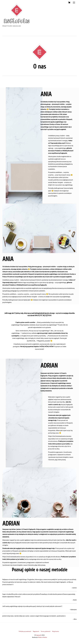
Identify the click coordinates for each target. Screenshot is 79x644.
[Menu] (74, 3)
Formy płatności (46, 631)
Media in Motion (43, 637)
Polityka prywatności (25, 631)
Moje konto (56, 631)
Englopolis (38, 635)
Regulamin (36, 631)
